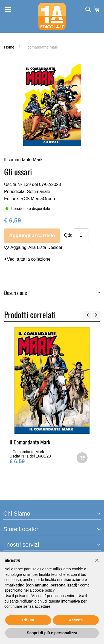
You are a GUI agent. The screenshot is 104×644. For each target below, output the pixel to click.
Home (9, 47)
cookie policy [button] (44, 590)
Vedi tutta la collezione (27, 259)
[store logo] (52, 16)
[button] (97, 560)
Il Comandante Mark (30, 442)
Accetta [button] (76, 620)
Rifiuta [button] (28, 620)
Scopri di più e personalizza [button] (52, 633)
